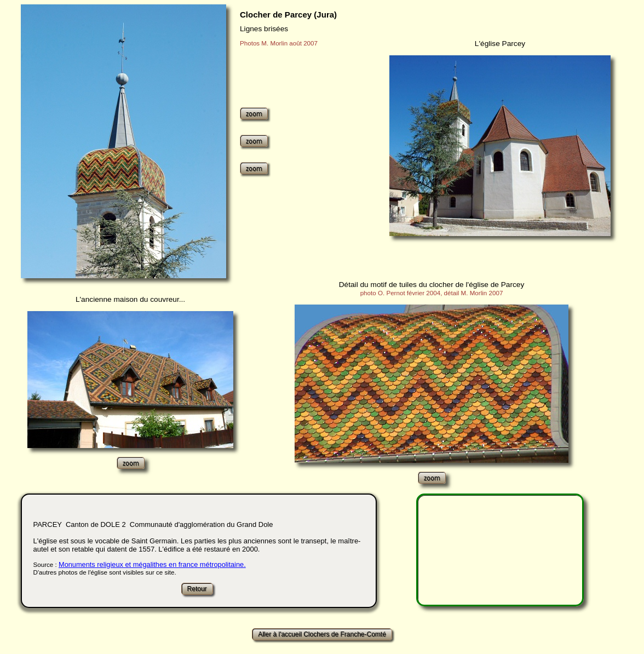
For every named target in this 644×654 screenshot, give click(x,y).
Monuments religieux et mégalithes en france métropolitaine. (152, 564)
